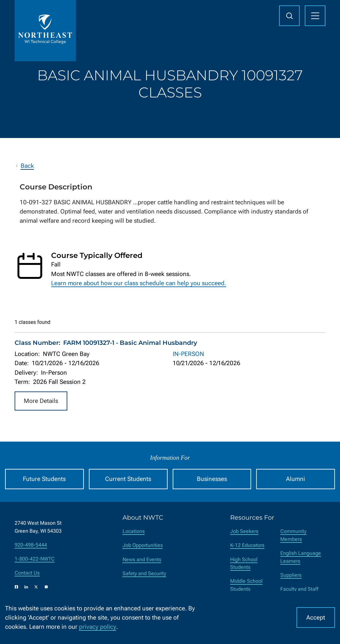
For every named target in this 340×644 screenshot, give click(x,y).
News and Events (142, 559)
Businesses (212, 479)
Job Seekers (244, 531)
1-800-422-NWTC (35, 559)
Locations (134, 531)
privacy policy (98, 627)
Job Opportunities (143, 545)
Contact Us (27, 573)
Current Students (128, 479)
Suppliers (291, 575)
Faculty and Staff (299, 589)
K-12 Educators (247, 545)
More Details (41, 401)
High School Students (244, 563)
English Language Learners (301, 557)
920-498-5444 (31, 545)
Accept (316, 618)
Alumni (296, 479)
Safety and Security (144, 573)
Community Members (293, 535)
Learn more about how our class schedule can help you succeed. (139, 283)
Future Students (44, 479)
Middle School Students (246, 585)
